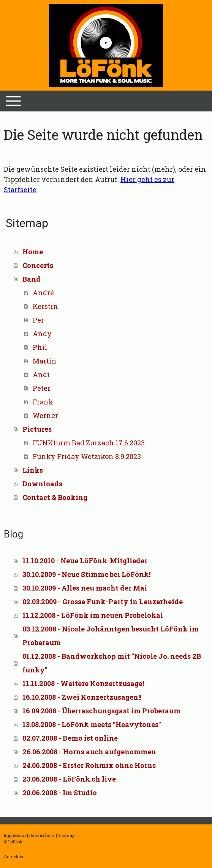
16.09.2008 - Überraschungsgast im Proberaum (101, 711)
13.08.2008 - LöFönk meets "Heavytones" (92, 724)
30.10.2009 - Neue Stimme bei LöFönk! (86, 574)
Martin (45, 361)
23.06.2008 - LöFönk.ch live (69, 779)
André (43, 293)
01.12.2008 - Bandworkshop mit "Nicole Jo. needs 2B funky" (112, 663)
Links (33, 470)
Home (33, 252)
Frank (43, 402)
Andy (42, 334)
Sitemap (66, 835)
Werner (45, 415)
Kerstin (45, 306)
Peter (42, 388)
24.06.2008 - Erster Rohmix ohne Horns (89, 765)
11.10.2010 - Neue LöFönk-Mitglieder (85, 561)
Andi (41, 374)
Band (32, 279)
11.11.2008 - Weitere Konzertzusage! (83, 683)
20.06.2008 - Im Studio (60, 793)
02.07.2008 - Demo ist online (70, 738)
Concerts (38, 265)
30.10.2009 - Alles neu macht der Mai (85, 588)
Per (38, 320)
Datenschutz (42, 835)
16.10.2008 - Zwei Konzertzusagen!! (82, 697)
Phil (40, 347)
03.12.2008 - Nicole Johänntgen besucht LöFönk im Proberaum (111, 636)
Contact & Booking (55, 497)
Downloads (42, 484)
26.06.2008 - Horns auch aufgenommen (89, 752)
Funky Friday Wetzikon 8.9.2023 (87, 456)
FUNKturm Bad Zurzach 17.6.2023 (89, 443)
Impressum (15, 835)
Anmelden (14, 856)
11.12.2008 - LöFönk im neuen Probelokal (93, 615)
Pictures (37, 429)
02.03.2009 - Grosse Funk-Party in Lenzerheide (103, 602)
